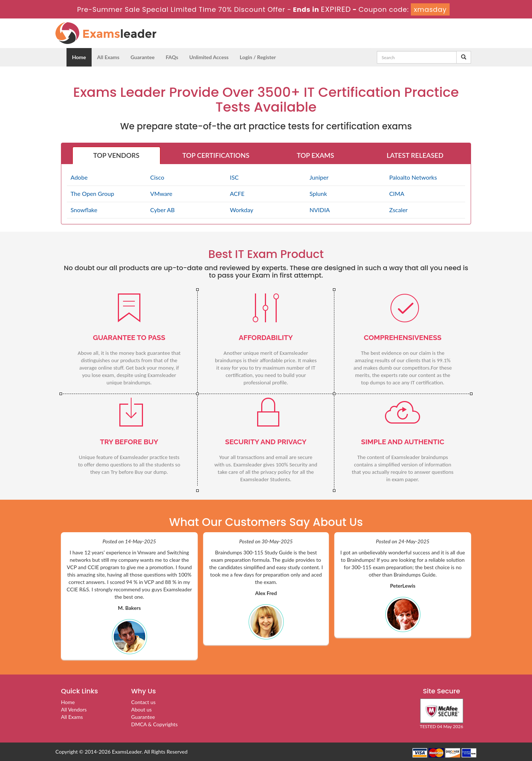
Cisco (157, 177)
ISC (234, 177)
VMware (161, 193)
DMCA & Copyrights (154, 724)
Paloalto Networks (413, 177)
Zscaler (398, 210)
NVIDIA (320, 210)
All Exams (108, 57)
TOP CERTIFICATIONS (216, 155)
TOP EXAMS (315, 155)
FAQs (172, 57)
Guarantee (142, 57)
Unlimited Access (209, 57)
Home (79, 57)
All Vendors (74, 709)
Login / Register (258, 57)
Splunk (318, 193)
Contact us (143, 702)
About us (141, 709)
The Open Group (92, 193)
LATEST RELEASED (415, 155)
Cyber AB (163, 210)
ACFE (237, 193)
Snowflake (84, 210)
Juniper (319, 177)
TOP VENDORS (116, 155)
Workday (241, 210)
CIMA (397, 193)
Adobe (79, 177)
